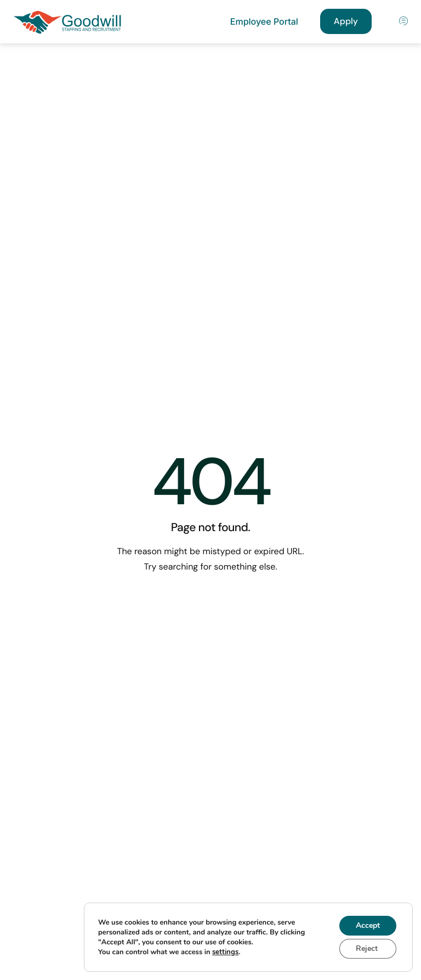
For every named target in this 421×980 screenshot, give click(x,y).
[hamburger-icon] (405, 22)
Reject (367, 948)
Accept (368, 925)
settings (225, 952)
